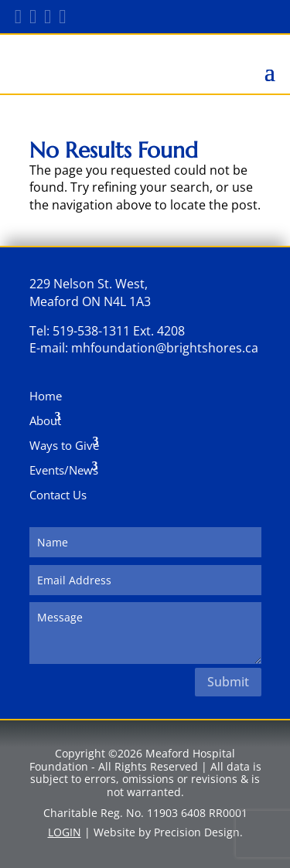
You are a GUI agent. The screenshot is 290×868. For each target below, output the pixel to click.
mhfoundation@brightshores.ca (165, 348)
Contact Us (58, 495)
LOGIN (65, 832)
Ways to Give (64, 445)
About (45, 420)
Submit (228, 682)
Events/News (64, 470)
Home (46, 396)
